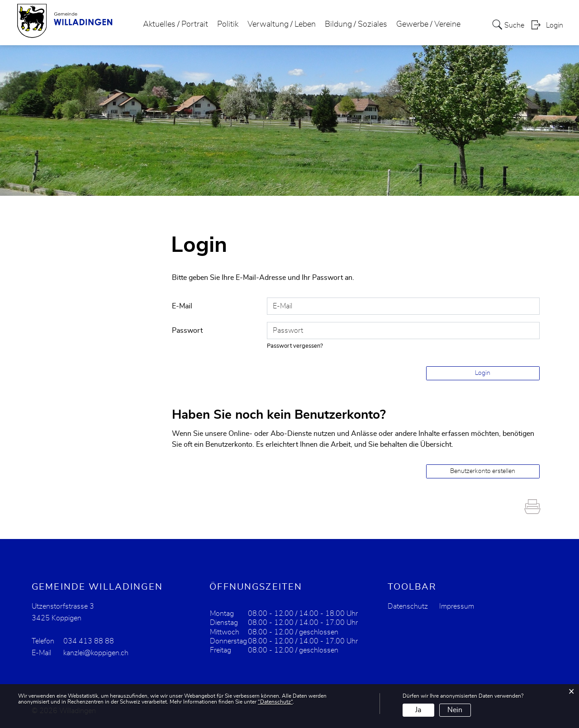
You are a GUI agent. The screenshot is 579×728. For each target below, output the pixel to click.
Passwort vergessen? (295, 346)
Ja (418, 710)
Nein (455, 710)
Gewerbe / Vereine (428, 24)
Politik (228, 24)
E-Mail (182, 306)
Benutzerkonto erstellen (483, 471)
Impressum (457, 606)
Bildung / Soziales (356, 24)
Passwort (187, 331)
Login (555, 25)
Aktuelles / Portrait (176, 24)
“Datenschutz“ (275, 702)
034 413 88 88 (89, 641)
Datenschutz (408, 606)
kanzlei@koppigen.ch (96, 653)
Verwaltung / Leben (282, 24)
